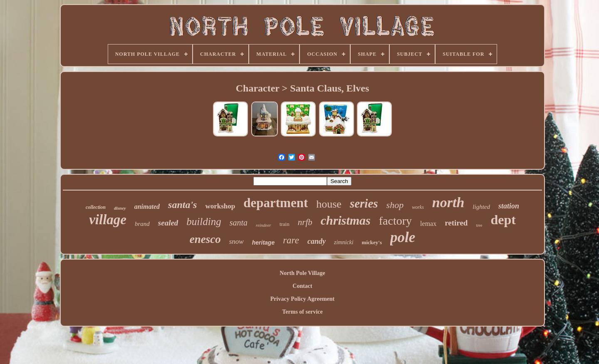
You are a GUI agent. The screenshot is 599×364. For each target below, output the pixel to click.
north (448, 202)
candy (317, 241)
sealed (168, 223)
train (285, 224)
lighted (481, 207)
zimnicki (344, 242)
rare (291, 240)
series (364, 203)
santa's (182, 205)
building (204, 222)
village (108, 220)
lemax (428, 224)
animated (147, 207)
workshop (220, 206)
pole (403, 237)
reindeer (264, 225)
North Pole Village (302, 273)
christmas (346, 220)
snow (236, 241)
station (509, 206)
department (276, 203)
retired (456, 223)
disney (120, 208)
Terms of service (302, 312)
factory (395, 221)
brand (142, 224)
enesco (205, 239)
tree (479, 225)
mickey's (372, 242)
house (329, 204)
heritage (263, 243)
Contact (302, 286)
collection (96, 207)
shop (395, 205)
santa (239, 223)
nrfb (305, 222)
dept (503, 220)
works (418, 207)
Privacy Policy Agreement (302, 299)
